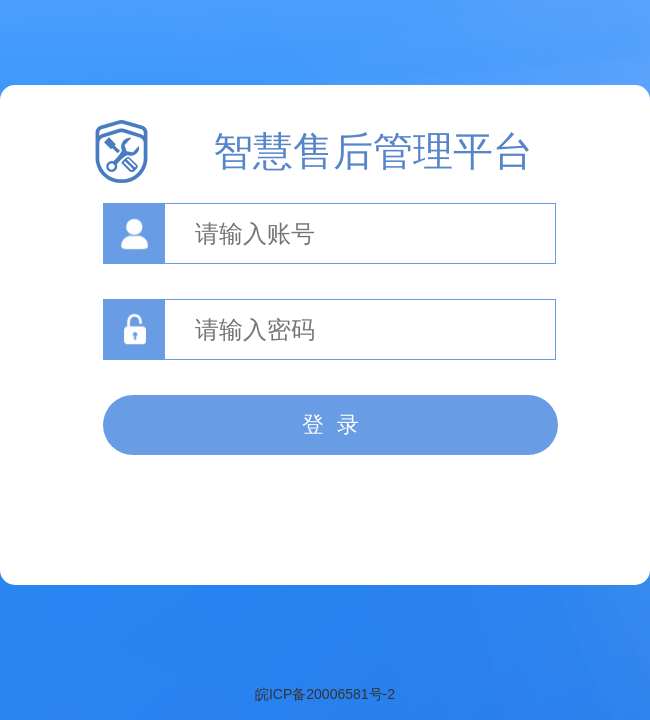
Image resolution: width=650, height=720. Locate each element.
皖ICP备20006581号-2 (325, 694)
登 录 (330, 424)
